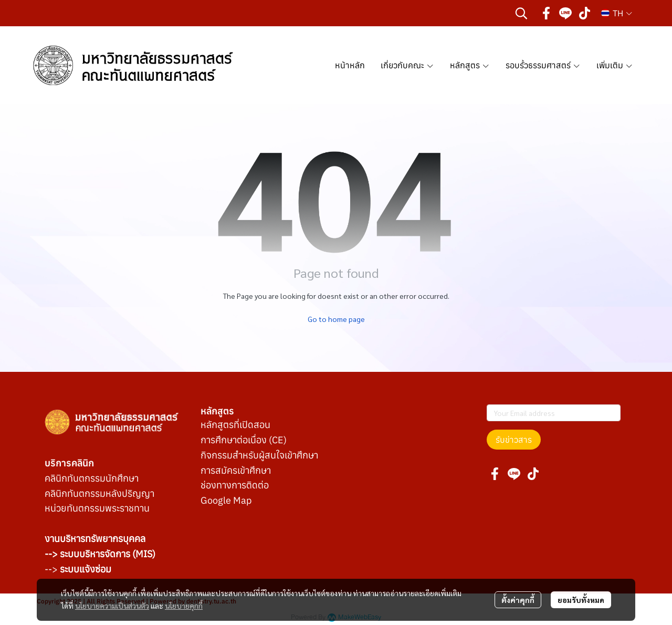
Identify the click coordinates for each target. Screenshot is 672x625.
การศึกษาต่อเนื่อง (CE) (244, 440)
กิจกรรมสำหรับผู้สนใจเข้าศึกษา (259, 455)
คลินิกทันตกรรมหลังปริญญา (99, 493)
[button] (521, 13)
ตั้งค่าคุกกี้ (518, 600)
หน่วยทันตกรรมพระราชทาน (97, 508)
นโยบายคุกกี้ (184, 606)
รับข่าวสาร (514, 440)
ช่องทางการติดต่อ (235, 485)
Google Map (226, 500)
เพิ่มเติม (615, 65)
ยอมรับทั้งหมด (581, 600)
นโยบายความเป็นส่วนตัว (112, 606)
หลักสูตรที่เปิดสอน (235, 425)
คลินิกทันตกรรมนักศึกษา (92, 478)
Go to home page (336, 319)
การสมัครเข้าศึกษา (236, 470)
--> (78, 569)
